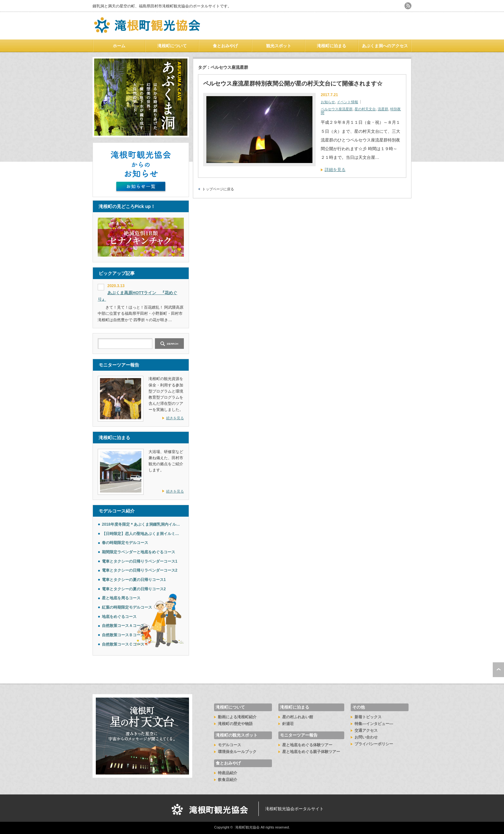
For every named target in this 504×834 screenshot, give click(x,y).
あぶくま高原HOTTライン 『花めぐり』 (137, 296)
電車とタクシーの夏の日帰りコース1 (134, 580)
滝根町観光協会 (247, 827)
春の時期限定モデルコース (125, 543)
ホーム (119, 46)
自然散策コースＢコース (123, 635)
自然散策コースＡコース (123, 626)
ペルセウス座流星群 (337, 109)
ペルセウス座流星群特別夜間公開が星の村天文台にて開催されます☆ (293, 84)
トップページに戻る (218, 189)
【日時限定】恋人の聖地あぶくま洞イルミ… (140, 534)
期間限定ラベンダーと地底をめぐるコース (139, 552)
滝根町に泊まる (332, 46)
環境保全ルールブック (237, 752)
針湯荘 (288, 724)
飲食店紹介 (228, 780)
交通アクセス (366, 730)
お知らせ (328, 102)
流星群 (383, 109)
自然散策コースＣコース (123, 644)
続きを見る (175, 418)
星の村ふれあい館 (298, 717)
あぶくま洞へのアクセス (385, 46)
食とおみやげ (225, 46)
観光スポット (279, 46)
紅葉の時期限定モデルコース (127, 607)
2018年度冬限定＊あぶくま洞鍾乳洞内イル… (141, 524)
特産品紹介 (228, 773)
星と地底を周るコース (121, 598)
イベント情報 (347, 102)
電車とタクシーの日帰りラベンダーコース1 (140, 561)
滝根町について (172, 46)
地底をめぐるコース (119, 617)
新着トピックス (368, 717)
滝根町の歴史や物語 (235, 724)
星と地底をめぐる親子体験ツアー (311, 752)
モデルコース (230, 745)
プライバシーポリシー (374, 744)
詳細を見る (335, 170)
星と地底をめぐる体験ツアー (307, 745)
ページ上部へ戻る (498, 670)
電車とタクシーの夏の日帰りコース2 (134, 589)
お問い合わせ (366, 737)
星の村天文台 (365, 109)
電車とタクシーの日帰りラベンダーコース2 (140, 570)
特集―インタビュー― (374, 724)
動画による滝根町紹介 (237, 717)
